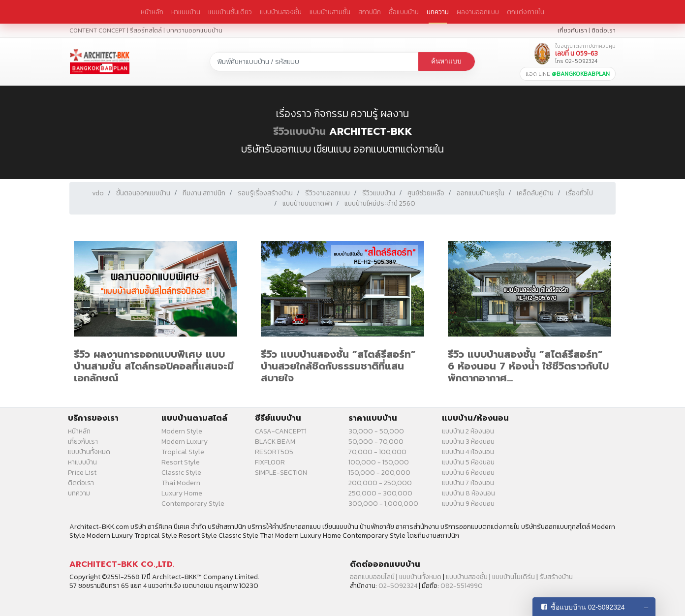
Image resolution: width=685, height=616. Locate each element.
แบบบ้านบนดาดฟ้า (307, 203)
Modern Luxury (185, 442)
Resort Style (181, 462)
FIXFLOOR (270, 462)
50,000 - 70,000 (376, 442)
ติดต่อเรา (604, 30)
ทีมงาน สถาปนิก (204, 193)
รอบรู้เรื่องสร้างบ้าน (265, 193)
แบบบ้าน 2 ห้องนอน (468, 431)
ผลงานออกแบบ (478, 12)
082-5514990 (462, 586)
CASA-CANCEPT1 (281, 431)
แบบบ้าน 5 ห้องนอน (468, 462)
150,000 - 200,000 (379, 473)
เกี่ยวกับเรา (572, 30)
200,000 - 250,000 (380, 483)
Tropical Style (183, 452)
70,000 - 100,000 (377, 452)
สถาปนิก (370, 12)
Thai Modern (181, 483)
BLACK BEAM (275, 442)
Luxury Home (182, 493)
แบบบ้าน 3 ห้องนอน (468, 442)
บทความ (438, 12)
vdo (98, 193)
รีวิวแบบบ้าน (299, 131)
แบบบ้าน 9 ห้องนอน (468, 504)
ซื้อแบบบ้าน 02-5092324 (588, 607)
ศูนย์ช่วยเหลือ (426, 193)
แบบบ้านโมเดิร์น (514, 577)
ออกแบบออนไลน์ (372, 577)
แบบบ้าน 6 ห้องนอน (468, 473)
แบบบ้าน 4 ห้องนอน (468, 452)
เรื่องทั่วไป (579, 193)
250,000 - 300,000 (380, 493)
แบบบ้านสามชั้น (330, 12)
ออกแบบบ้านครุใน (481, 193)
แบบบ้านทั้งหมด (89, 452)
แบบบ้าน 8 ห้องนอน (468, 493)
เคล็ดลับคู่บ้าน (535, 193)
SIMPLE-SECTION (281, 473)
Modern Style (182, 431)
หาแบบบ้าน (186, 12)
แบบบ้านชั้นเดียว (230, 12)
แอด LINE (568, 74)
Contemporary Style (193, 504)
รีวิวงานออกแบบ (327, 193)
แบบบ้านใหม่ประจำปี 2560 (380, 203)
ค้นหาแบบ (446, 61)
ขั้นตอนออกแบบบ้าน (143, 193)
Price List (82, 473)
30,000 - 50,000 (376, 431)
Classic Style (181, 473)
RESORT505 (274, 452)
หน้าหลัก (152, 12)
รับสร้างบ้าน (556, 577)
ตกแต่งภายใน (526, 12)
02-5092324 (398, 586)
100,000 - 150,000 (379, 462)
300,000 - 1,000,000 (383, 504)
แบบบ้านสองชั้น (281, 12)
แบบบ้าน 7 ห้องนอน (468, 483)
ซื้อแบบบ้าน (404, 12)
